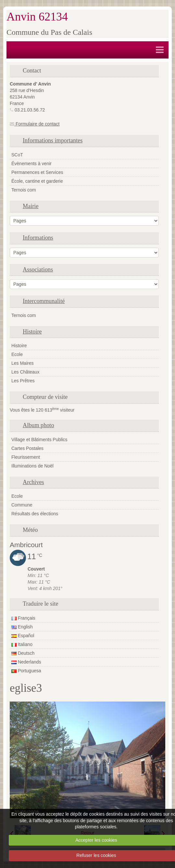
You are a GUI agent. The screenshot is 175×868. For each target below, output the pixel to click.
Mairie (31, 206)
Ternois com (24, 190)
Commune (22, 505)
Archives (33, 482)
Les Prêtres (23, 381)
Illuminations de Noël (32, 466)
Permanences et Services (37, 172)
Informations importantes (53, 140)
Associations (38, 270)
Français (23, 618)
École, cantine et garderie (37, 181)
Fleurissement (26, 457)
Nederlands (26, 662)
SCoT (17, 155)
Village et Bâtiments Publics (39, 440)
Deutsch (23, 653)
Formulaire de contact (35, 124)
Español (23, 636)
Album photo (38, 425)
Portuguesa (26, 671)
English (22, 627)
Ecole (17, 354)
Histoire (32, 332)
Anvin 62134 (37, 17)
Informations (38, 238)
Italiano (22, 644)
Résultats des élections (35, 514)
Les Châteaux (25, 372)
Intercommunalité (44, 301)
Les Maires (22, 363)
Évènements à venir (31, 164)
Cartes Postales (27, 448)
